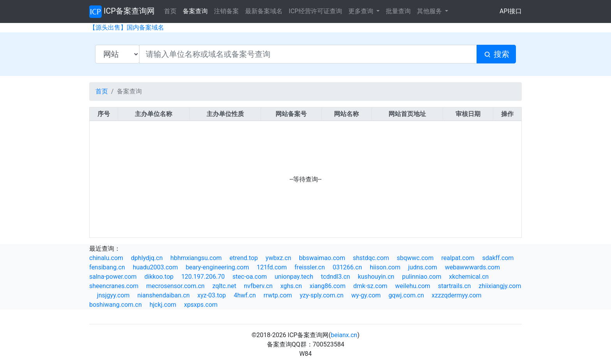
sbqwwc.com (415, 258)
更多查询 (362, 11)
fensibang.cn (107, 267)
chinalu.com (106, 258)
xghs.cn (291, 286)
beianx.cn (344, 335)
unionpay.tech (294, 277)
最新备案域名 (264, 11)
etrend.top (244, 258)
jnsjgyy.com (113, 295)
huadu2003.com (155, 267)
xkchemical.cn (469, 277)
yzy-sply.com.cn (322, 295)
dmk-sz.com (371, 286)
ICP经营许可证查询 (315, 11)
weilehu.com (413, 286)
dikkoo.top (159, 277)
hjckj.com (163, 305)
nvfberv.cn (258, 286)
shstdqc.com (371, 258)
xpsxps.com (201, 305)
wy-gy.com (366, 295)
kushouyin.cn (376, 277)
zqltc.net (224, 286)
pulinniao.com (422, 277)
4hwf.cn (245, 295)
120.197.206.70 (203, 277)
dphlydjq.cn (147, 258)
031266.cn (347, 267)
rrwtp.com (278, 295)
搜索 (496, 54)
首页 (170, 11)
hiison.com (385, 267)
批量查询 (398, 11)
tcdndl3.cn (336, 277)
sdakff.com (498, 258)
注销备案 (226, 11)
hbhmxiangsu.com (196, 258)
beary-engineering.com (217, 267)
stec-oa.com (250, 277)
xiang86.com (328, 286)
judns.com (423, 267)
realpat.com (458, 258)
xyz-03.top (212, 295)
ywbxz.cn (279, 258)
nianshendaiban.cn (163, 295)
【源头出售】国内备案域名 (127, 27)
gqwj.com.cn (406, 295)
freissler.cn (310, 267)
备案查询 (195, 11)
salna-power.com (113, 277)
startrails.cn (455, 286)
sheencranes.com (114, 286)
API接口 (511, 11)
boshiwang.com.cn (116, 305)
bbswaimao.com (322, 258)
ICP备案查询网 (122, 12)
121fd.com (272, 267)
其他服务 (430, 11)
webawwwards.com (472, 267)
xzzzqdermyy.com (457, 295)
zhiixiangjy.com (500, 286)
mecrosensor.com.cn (175, 286)
